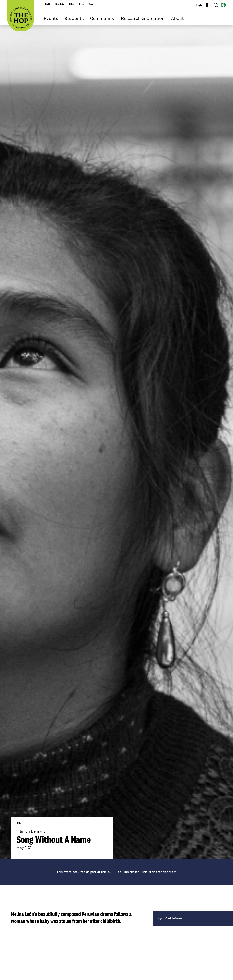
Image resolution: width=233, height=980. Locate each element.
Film (72, 4)
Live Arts (60, 4)
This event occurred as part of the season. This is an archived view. (116, 872)
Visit (47, 4)
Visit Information (174, 918)
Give (81, 4)
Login (199, 5)
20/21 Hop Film (118, 872)
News (92, 4)
